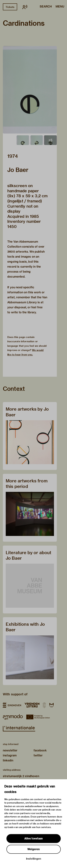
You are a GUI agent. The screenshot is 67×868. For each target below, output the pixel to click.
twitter (38, 755)
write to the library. (24, 312)
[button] (30, 90)
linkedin (8, 760)
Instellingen (34, 859)
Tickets (10, 7)
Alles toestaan (33, 839)
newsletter (10, 750)
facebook (40, 750)
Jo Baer (18, 170)
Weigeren (33, 849)
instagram (10, 755)
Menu (60, 7)
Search (46, 7)
